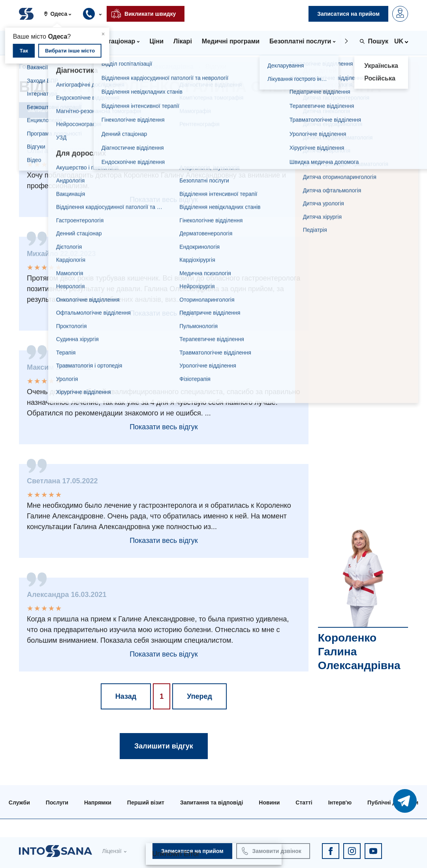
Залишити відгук (51, 110)
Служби (19, 803)
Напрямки (98, 803)
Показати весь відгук (164, 200)
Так (24, 51)
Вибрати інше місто (70, 51)
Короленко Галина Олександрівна (140, 66)
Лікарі (66, 66)
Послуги (57, 803)
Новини (269, 803)
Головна (32, 66)
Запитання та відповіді (212, 803)
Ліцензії (112, 851)
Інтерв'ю (340, 803)
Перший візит (146, 803)
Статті (304, 803)
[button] (61, 14)
